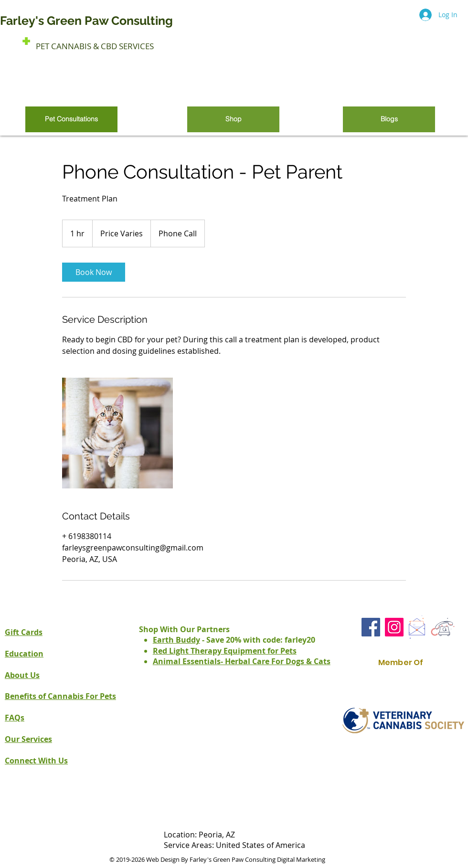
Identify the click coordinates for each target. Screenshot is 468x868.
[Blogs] (389, 119)
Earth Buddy (176, 640)
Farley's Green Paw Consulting (88, 21)
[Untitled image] (117, 433)
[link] (94, 272)
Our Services (28, 739)
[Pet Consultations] (71, 119)
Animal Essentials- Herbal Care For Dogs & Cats (242, 661)
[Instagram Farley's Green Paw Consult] (394, 627)
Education (24, 654)
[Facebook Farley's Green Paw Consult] (371, 627)
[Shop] (233, 119)
